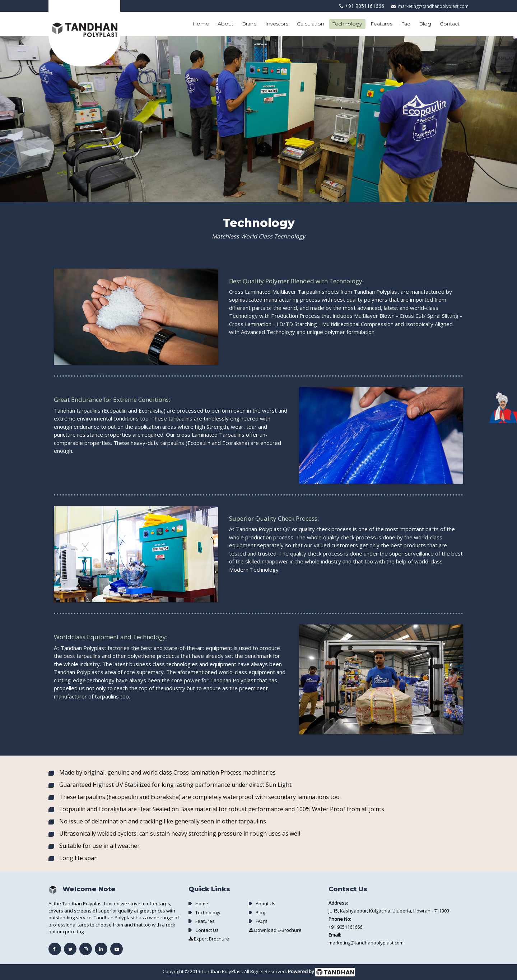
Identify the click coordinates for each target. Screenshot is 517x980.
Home (201, 24)
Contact (450, 24)
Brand (249, 24)
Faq (406, 24)
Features (381, 24)
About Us (266, 904)
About (225, 24)
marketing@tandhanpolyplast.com (433, 6)
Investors (277, 24)
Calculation (311, 24)
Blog (425, 24)
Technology (347, 24)
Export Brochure (209, 939)
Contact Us (207, 930)
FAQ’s (262, 921)
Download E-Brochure (275, 930)
